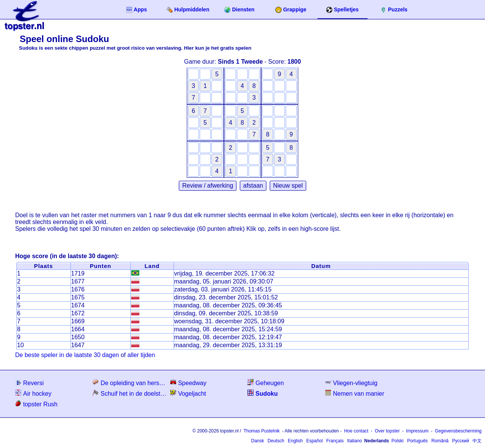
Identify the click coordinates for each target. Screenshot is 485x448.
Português (417, 441)
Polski (397, 441)
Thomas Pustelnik (262, 431)
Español (314, 441)
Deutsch (276, 441)
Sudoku (263, 393)
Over (387, 431)
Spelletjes (342, 10)
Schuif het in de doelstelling (130, 393)
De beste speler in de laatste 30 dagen (67, 355)
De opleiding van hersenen (130, 383)
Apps (137, 10)
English (295, 441)
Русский (461, 441)
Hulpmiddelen (188, 10)
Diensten (239, 10)
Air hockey (33, 393)
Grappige (291, 10)
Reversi (29, 383)
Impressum (417, 431)
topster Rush (36, 404)
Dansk (258, 441)
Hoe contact (356, 431)
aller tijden (141, 355)
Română (440, 441)
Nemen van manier (355, 393)
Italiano (354, 441)
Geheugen (266, 383)
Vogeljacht (188, 393)
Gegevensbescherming (458, 431)
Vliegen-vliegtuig (351, 383)
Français (335, 441)
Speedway (188, 383)
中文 (477, 441)
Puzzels (394, 10)
